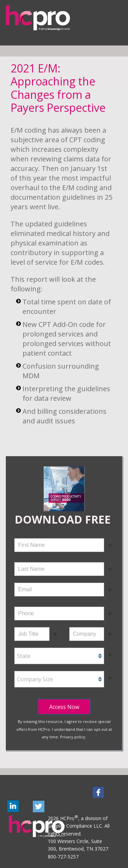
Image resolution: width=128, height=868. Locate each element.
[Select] (59, 655)
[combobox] (59, 655)
